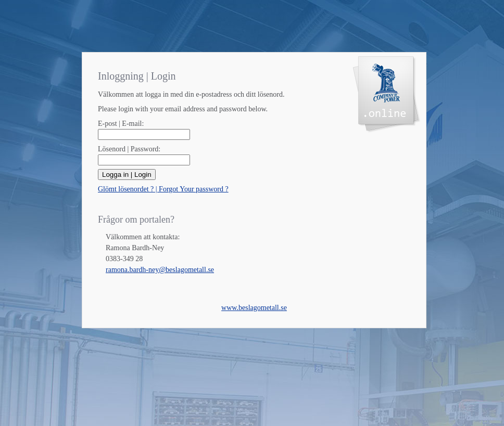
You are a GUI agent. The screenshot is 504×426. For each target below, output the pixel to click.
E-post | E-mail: (121, 124)
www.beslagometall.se (254, 308)
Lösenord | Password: (129, 149)
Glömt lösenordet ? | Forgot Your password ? (163, 189)
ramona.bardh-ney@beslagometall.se (160, 270)
